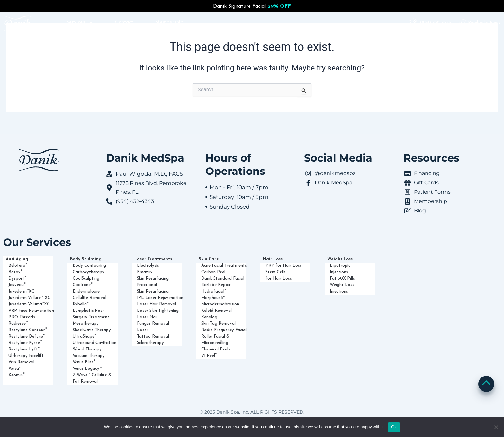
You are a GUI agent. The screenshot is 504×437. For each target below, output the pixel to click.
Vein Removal (21, 362)
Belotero (18, 265)
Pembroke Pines (484, 23)
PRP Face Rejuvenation (31, 311)
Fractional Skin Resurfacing (153, 288)
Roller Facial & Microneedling (215, 340)
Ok (394, 427)
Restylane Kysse (25, 342)
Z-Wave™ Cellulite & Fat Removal (92, 378)
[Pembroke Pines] (463, 23)
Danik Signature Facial (252, 6)
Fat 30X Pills (342, 279)
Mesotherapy (86, 324)
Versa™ (15, 369)
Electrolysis (148, 266)
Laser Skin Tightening (158, 311)
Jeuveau (17, 284)
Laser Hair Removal (157, 304)
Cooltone (83, 284)
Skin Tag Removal (218, 324)
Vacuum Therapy (89, 356)
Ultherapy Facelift (26, 356)
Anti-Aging (19, 259)
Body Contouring (89, 266)
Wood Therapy (87, 349)
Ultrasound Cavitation (94, 343)
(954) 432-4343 (435, 23)
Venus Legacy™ (87, 369)
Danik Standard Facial (223, 279)
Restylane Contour (28, 330)
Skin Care (210, 259)
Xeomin (17, 375)
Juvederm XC (21, 291)
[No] (496, 427)
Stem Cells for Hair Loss (279, 275)
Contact (124, 23)
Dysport (17, 278)
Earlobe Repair (216, 285)
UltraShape (85, 336)
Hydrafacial (214, 291)
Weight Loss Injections (342, 288)
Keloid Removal (216, 311)
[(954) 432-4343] (413, 23)
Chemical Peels (216, 349)
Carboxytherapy (89, 272)
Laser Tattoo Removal (153, 333)
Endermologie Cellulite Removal (90, 295)
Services (79, 23)
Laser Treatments (155, 259)
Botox (15, 272)
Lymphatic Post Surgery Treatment (91, 314)
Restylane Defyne (27, 336)
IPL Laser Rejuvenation (160, 298)
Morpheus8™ (213, 298)
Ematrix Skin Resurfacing (153, 275)
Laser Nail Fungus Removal (153, 320)
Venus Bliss (84, 362)
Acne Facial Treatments (224, 266)
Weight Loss (342, 259)
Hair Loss (274, 259)
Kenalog (209, 317)
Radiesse (18, 323)
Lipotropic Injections (340, 269)
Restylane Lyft (24, 349)
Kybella (81, 304)
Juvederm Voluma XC (29, 304)
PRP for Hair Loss (284, 266)
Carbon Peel (213, 272)
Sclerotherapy (150, 343)
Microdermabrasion (220, 304)
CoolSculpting (86, 279)
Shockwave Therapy (92, 330)
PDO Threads (22, 317)
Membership (170, 23)
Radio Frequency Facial (224, 330)
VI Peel (209, 355)
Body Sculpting (87, 259)
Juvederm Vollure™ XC (29, 298)
